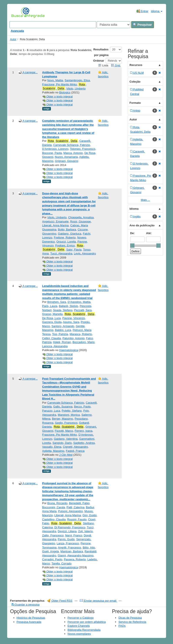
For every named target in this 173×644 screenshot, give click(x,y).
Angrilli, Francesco (69, 547)
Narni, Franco (74, 535)
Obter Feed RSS (60, 601)
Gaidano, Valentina (66, 439)
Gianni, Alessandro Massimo (76, 555)
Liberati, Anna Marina (56, 225)
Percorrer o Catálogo (81, 618)
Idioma (157, 11)
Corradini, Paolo (52, 559)
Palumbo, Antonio (73, 338)
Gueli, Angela (51, 551)
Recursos (136, 65)
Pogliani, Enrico (65, 245)
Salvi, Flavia (74, 250)
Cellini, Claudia (52, 338)
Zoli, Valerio (86, 531)
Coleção (135, 82)
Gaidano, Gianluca (70, 234)
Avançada (17, 31)
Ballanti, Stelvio (69, 306)
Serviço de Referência (132, 622)
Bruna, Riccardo (57, 503)
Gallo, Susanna (63, 407)
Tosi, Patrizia (60, 334)
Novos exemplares (79, 634)
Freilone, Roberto (65, 237)
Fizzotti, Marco (64, 431)
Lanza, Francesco (68, 543)
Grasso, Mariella (53, 314)
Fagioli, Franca (75, 451)
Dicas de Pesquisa (130, 618)
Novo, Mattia (55, 80)
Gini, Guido (90, 515)
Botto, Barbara (67, 229)
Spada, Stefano (63, 310)
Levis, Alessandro (85, 253)
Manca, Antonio (73, 153)
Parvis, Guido (66, 539)
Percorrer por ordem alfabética (87, 622)
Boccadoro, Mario (84, 342)
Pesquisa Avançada (29, 622)
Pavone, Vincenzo (74, 318)
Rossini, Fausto (77, 519)
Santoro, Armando (63, 326)
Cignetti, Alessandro (75, 447)
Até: (149, 233)
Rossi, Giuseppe (80, 221)
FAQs (122, 626)
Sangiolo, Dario (62, 443)
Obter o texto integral (57, 97)
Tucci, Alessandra (61, 253)
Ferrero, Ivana (84, 431)
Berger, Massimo (63, 419)
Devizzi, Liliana (67, 531)
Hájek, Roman (62, 342)
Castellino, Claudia (54, 519)
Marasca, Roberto (81, 334)
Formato (135, 103)
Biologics (65, 92)
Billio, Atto (89, 547)
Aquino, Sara (71, 322)
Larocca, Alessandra (55, 346)
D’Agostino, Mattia (79, 302)
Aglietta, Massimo (53, 451)
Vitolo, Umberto (76, 89)
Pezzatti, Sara (83, 310)
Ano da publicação (142, 225)
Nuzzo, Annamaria (66, 157)
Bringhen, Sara (57, 302)
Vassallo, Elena (52, 447)
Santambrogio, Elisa (77, 80)
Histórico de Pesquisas (31, 618)
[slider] (132, 246)
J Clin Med (66, 455)
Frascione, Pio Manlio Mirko (60, 84)
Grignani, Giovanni (67, 161)
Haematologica (69, 350)
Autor (13, 39)
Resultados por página (101, 52)
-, (64, 86)
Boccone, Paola (52, 153)
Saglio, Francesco (66, 423)
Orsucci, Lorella (66, 242)
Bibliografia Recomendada (84, 630)
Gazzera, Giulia (52, 322)
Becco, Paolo (82, 407)
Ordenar (99, 61)
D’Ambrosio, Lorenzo (55, 149)
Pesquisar (143, 25)
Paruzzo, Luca (51, 411)
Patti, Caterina (75, 507)
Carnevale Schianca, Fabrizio (72, 145)
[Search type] (114, 25)
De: (132, 233)
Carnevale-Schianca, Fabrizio (66, 403)
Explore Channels (79, 626)
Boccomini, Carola (54, 507)
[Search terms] (53, 25)
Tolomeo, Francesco (83, 149)
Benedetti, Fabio (79, 503)
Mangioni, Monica (69, 415)
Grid (116, 65)
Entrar (142, 11)
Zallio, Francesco (53, 535)
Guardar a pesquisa (26, 605)
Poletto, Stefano (72, 411)
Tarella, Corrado (62, 563)
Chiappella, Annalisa (81, 217)
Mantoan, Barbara (72, 551)
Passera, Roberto (75, 559)
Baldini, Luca (63, 330)
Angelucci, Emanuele (55, 221)
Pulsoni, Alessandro (70, 511)
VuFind (18, 12)
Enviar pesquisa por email (98, 601)
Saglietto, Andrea (84, 443)
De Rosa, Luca (52, 318)
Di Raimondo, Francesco (70, 527)
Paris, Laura (50, 306)
